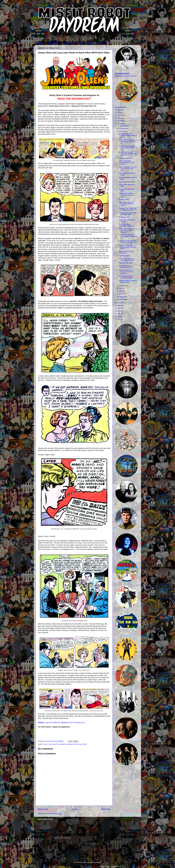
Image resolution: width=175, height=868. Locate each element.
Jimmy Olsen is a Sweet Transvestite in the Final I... (127, 142)
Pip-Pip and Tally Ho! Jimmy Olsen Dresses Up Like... (128, 242)
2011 (119, 306)
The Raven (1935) (125, 217)
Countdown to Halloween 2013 (68, 744)
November (123, 129)
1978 (119, 316)
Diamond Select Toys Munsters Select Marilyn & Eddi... (128, 135)
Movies (80, 43)
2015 (119, 118)
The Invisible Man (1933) (127, 182)
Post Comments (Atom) (54, 814)
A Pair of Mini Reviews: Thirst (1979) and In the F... (127, 236)
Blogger (99, 862)
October (122, 131)
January (122, 299)
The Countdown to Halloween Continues (126, 225)
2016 (119, 115)
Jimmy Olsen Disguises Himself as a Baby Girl (127, 259)
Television (68, 43)
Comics (90, 43)
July (121, 288)
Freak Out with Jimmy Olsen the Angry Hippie (128, 214)
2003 (119, 314)
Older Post (106, 809)
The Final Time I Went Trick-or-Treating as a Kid (128, 209)
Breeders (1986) (124, 200)
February (122, 297)
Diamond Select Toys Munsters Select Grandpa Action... (128, 247)
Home (41, 43)
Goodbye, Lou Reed (125, 158)
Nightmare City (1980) (126, 263)
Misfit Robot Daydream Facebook (126, 76)
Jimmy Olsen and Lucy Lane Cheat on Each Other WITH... (128, 169)
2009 (119, 308)
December (123, 126)
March (121, 294)
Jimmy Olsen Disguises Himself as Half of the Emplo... (126, 204)
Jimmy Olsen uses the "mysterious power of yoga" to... (126, 195)
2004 (119, 311)
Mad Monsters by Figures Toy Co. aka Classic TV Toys (127, 148)
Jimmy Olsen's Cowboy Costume (126, 252)
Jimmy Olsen (83, 744)
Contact (101, 43)
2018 (119, 110)
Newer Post (43, 809)
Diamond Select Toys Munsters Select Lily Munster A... (126, 272)
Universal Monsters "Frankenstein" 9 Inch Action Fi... (126, 163)
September (123, 286)
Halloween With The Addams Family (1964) (128, 281)
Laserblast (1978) (124, 256)
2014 (119, 121)
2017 (119, 113)
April (121, 291)
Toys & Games (54, 43)
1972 (119, 319)
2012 (119, 303)
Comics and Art (53, 744)
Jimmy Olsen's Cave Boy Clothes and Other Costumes (127, 230)
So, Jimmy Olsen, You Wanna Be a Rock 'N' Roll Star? (128, 154)
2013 (119, 124)
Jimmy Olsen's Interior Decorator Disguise (126, 277)
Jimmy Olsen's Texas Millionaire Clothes (125, 267)
